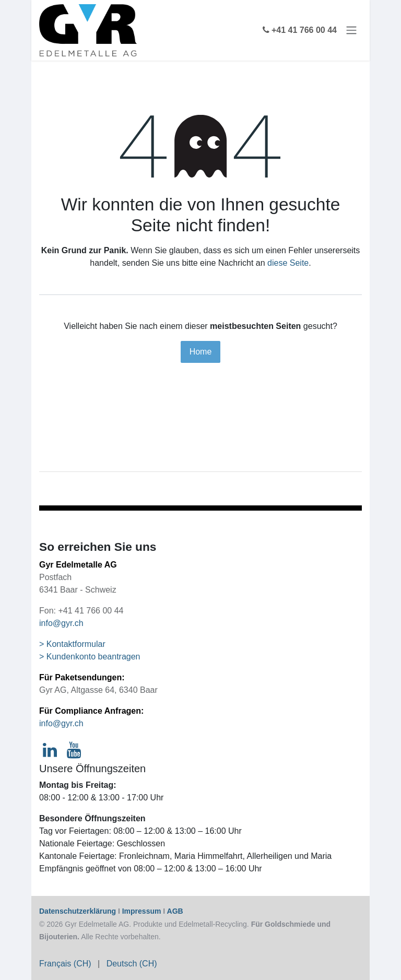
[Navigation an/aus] (351, 31)
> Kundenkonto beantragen (90, 657)
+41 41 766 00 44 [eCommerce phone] (300, 30)
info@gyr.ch (61, 623)
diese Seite (288, 263)
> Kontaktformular (72, 644)
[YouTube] (74, 750)
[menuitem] (65, 964)
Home (201, 352)
